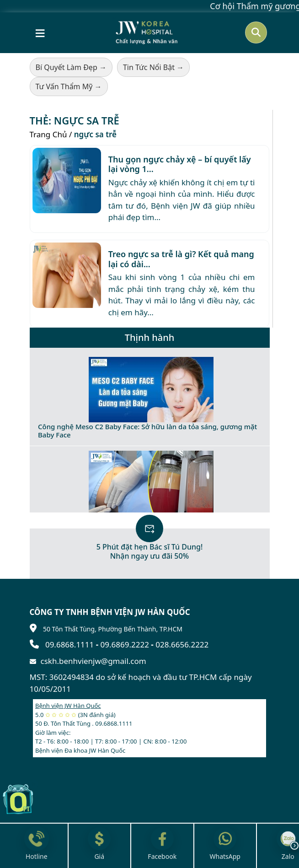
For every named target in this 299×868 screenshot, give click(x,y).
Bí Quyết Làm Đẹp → (71, 67)
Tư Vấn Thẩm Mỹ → (69, 86)
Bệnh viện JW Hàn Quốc (68, 706)
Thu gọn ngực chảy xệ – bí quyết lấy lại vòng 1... (180, 164)
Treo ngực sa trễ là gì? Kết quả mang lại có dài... (181, 259)
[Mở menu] (40, 32)
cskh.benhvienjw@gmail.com (93, 661)
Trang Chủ (48, 134)
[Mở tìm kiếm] (256, 32)
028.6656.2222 (182, 644)
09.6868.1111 (69, 644)
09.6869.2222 (125, 644)
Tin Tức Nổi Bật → (153, 67)
